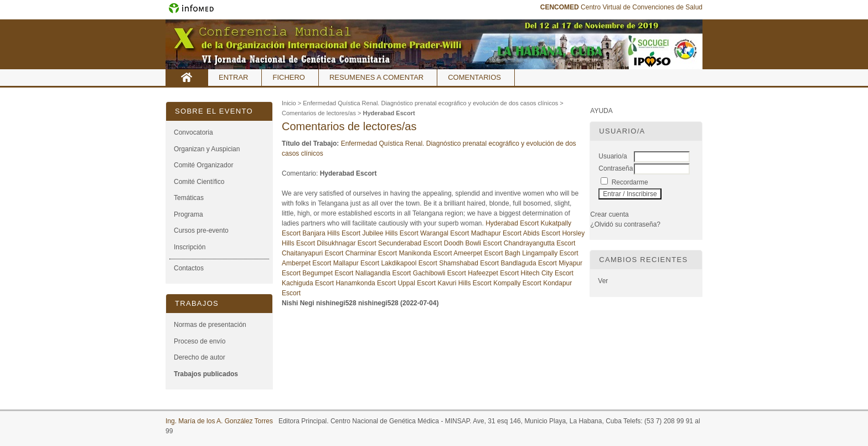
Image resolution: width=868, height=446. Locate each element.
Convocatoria (193, 132)
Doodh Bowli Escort (474, 243)
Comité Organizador (203, 165)
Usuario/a (613, 156)
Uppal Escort (417, 283)
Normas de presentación (210, 325)
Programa (188, 214)
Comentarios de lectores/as (319, 113)
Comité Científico (199, 182)
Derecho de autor (200, 357)
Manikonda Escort (425, 253)
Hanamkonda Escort (366, 283)
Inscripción (190, 247)
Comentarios (474, 77)
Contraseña (616, 168)
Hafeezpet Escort (494, 273)
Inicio (187, 78)
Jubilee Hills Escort (391, 233)
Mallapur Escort (357, 263)
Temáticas (189, 198)
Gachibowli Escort (440, 273)
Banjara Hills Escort (332, 233)
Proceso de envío (200, 341)
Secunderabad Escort (411, 243)
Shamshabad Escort (470, 263)
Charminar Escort (372, 253)
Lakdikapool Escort (410, 263)
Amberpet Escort (308, 263)
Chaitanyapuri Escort (314, 253)
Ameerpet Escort (479, 253)
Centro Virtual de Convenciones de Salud (621, 7)
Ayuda (601, 111)
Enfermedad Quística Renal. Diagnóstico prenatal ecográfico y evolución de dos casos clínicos (430, 103)
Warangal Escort (446, 233)
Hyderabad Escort (389, 113)
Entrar (233, 77)
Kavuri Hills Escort (465, 283)
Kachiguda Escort (309, 283)
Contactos (189, 268)
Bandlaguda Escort (530, 263)
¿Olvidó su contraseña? (625, 224)
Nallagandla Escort (384, 273)
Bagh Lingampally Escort (542, 253)
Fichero (289, 77)
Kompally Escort (518, 283)
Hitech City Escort (547, 273)
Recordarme (630, 182)
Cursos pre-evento (201, 230)
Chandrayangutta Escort (539, 243)
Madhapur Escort (497, 233)
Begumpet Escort (329, 273)
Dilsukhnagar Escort (347, 243)
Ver (603, 281)
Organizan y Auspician (207, 149)
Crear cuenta (609, 214)
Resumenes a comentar (376, 77)
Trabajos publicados (206, 374)
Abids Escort (543, 233)
